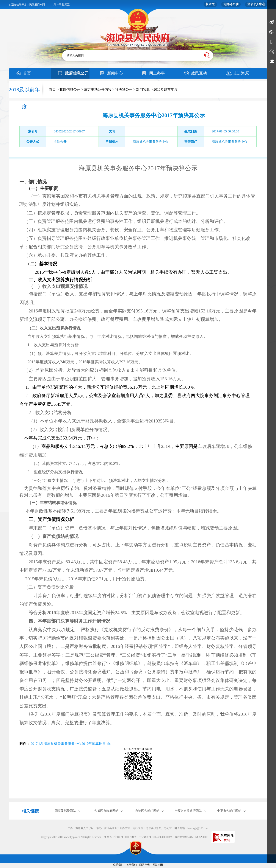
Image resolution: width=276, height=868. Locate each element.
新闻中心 (115, 73)
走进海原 (241, 73)
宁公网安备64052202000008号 (156, 837)
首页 (27, 73)
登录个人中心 (256, 4)
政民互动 (199, 73)
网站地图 (158, 865)
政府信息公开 (77, 73)
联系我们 (118, 865)
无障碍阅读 (231, 4)
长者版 (210, 4)
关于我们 (132, 865)
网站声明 (144, 865)
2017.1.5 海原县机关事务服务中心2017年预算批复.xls (70, 744)
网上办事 (157, 73)
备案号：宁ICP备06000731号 (120, 837)
